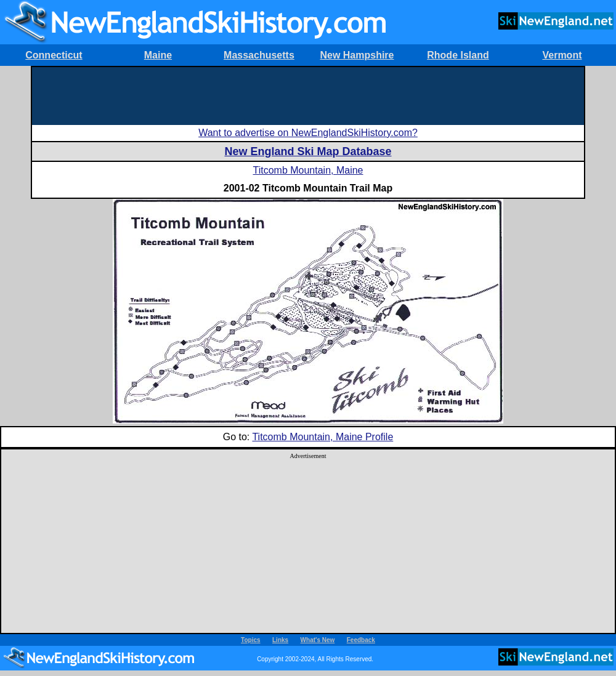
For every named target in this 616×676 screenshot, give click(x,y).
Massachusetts (259, 55)
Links (280, 640)
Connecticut (54, 55)
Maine (158, 55)
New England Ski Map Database (308, 151)
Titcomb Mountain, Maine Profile (322, 437)
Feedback (361, 640)
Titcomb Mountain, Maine (308, 170)
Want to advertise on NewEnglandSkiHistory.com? (308, 133)
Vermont (562, 55)
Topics (250, 640)
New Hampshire (357, 55)
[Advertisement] (308, 95)
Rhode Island (458, 55)
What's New (318, 640)
